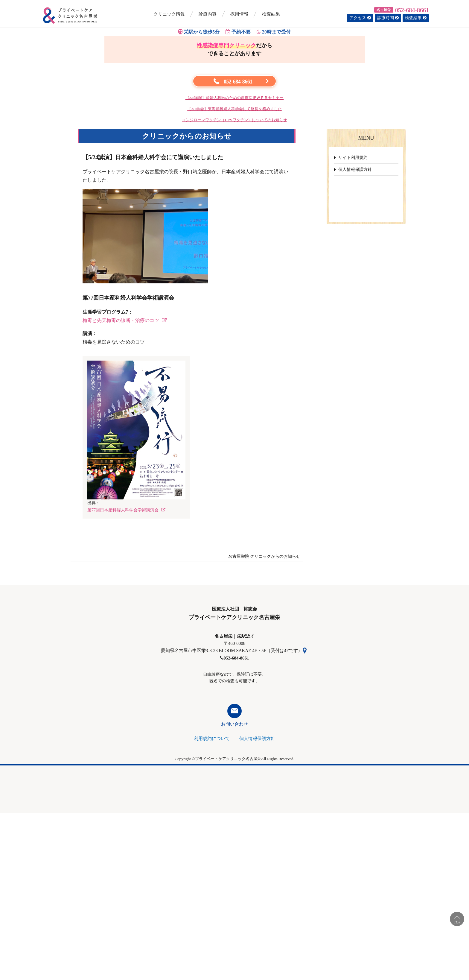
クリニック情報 (169, 14)
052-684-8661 (412, 10)
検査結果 (271, 14)
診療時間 (388, 18)
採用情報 (239, 14)
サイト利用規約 (353, 324)
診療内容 (208, 14)
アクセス (360, 18)
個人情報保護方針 (355, 336)
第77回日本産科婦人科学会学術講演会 (126, 677)
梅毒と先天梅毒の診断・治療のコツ (125, 487)
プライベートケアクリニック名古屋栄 (228, 925)
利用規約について (212, 905)
